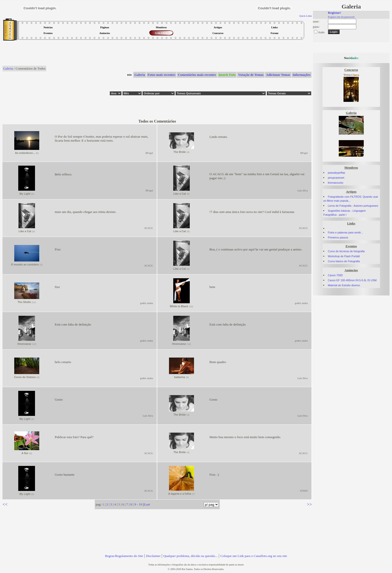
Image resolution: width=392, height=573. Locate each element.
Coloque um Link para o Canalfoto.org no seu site (254, 556)
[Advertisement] (157, 54)
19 (140, 504)
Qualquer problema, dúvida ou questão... (190, 556)
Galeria (8, 68)
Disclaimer (153, 556)
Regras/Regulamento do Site (124, 556)
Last (147, 504)
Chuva (355, 75)
